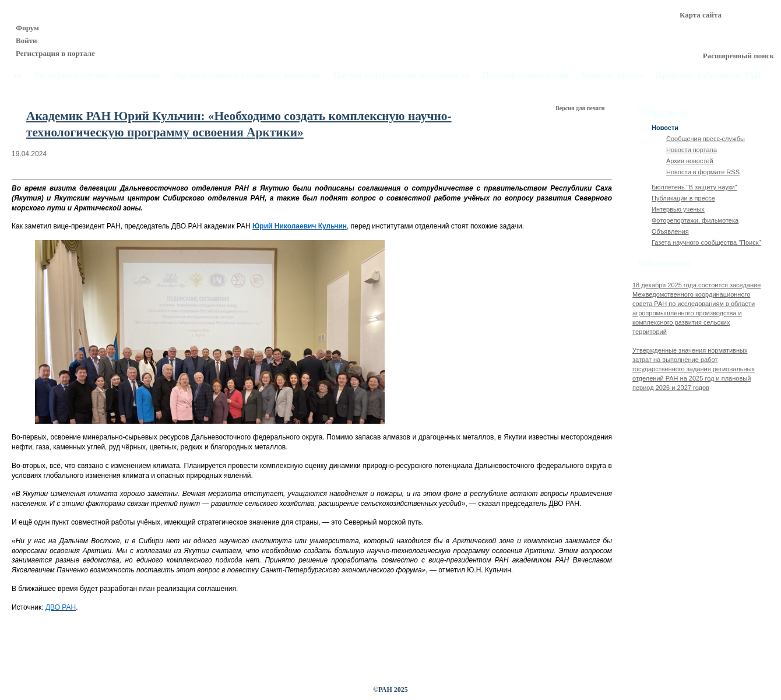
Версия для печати (581, 108)
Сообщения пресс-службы (706, 139)
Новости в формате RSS (703, 172)
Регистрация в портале (55, 53)
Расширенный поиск (738, 56)
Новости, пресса (612, 75)
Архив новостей (690, 161)
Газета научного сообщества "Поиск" (706, 242)
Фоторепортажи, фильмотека (695, 220)
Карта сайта (701, 15)
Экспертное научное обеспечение (97, 75)
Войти (27, 41)
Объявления (670, 231)
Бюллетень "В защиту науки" (694, 187)
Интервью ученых (678, 209)
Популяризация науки (526, 75)
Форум (27, 28)
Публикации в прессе (683, 198)
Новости (665, 128)
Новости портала (692, 150)
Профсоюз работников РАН (709, 75)
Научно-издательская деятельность (402, 75)
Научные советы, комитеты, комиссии (247, 75)
